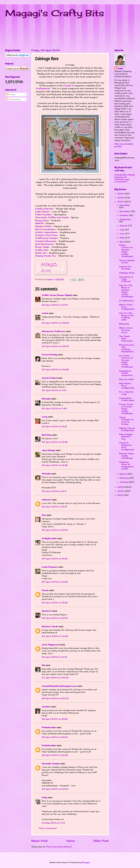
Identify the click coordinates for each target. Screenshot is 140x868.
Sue (44, 515)
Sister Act (41, 253)
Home (71, 841)
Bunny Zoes (42, 220)
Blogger (86, 862)
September (125, 219)
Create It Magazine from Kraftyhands (127, 446)
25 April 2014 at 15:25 (55, 530)
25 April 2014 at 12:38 (55, 465)
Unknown (46, 500)
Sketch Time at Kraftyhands (127, 429)
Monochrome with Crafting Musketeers (126, 348)
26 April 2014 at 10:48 (55, 636)
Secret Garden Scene (127, 261)
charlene (46, 707)
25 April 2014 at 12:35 (55, 442)
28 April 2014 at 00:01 (55, 698)
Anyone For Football (125, 268)
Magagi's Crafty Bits (55, 13)
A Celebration (126, 301)
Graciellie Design (51, 764)
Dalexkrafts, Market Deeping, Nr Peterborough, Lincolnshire (125, 178)
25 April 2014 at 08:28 (55, 323)
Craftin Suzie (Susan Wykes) (57, 295)
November (125, 211)
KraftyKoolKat (49, 538)
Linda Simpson (50, 567)
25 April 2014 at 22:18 (55, 618)
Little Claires (42, 212)
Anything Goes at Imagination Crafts (126, 465)
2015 (121, 198)
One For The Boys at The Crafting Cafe (126, 316)
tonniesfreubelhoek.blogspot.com (59, 686)
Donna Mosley (50, 355)
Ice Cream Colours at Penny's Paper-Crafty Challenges (126, 361)
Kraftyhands (43, 88)
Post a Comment (48, 828)
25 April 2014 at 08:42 (55, 346)
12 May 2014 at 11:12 (53, 823)
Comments (14, 99)
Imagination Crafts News (127, 399)
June (123, 234)
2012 (121, 491)
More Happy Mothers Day (126, 437)
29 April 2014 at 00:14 (55, 789)
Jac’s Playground (51, 645)
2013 (121, 487)
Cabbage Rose (127, 273)
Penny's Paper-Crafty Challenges (127, 456)
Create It (68, 86)
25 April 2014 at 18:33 (55, 603)
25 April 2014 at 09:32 (55, 370)
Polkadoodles (49, 727)
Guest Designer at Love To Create (126, 421)
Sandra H (47, 611)
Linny (45, 417)
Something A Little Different (126, 279)
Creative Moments (46, 241)
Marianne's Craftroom (53, 331)
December (125, 205)
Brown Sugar (42, 247)
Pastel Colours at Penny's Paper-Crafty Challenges (126, 251)
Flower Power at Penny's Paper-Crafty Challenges (126, 409)
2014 (121, 202)
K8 (43, 665)
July (122, 230)
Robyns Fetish (43, 226)
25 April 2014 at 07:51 (55, 305)
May (122, 238)
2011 (121, 495)
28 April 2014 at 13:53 (55, 719)
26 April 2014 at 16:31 (54, 657)
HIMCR (39, 223)
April (122, 242)
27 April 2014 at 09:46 (55, 678)
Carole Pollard (49, 378)
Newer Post (39, 841)
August (124, 226)
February (125, 478)
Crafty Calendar (44, 209)
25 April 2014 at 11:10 (54, 390)
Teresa (45, 590)
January (124, 482)
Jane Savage (48, 450)
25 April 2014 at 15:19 (54, 507)
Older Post (101, 841)
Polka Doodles (43, 215)
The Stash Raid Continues (126, 338)
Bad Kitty (47, 435)
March (123, 474)
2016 (121, 194)
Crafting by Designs (47, 238)
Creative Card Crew (46, 235)
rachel (45, 313)
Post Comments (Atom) (59, 847)
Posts (11, 94)
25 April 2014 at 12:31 (54, 426)
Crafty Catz (42, 250)
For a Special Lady (126, 393)
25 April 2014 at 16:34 (55, 559)
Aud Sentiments (44, 244)
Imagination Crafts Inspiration (126, 373)
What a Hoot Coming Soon (126, 330)
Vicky (44, 797)
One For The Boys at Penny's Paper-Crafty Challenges (126, 291)
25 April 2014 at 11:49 (54, 408)
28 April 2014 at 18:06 (55, 737)
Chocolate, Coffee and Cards (52, 217)
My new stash (126, 379)
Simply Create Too (46, 256)
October (124, 215)
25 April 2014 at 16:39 (55, 582)
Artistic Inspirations (46, 232)
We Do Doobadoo (45, 229)
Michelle (46, 399)
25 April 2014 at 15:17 (54, 491)
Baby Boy (124, 324)
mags (120, 68)
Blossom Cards (50, 626)
